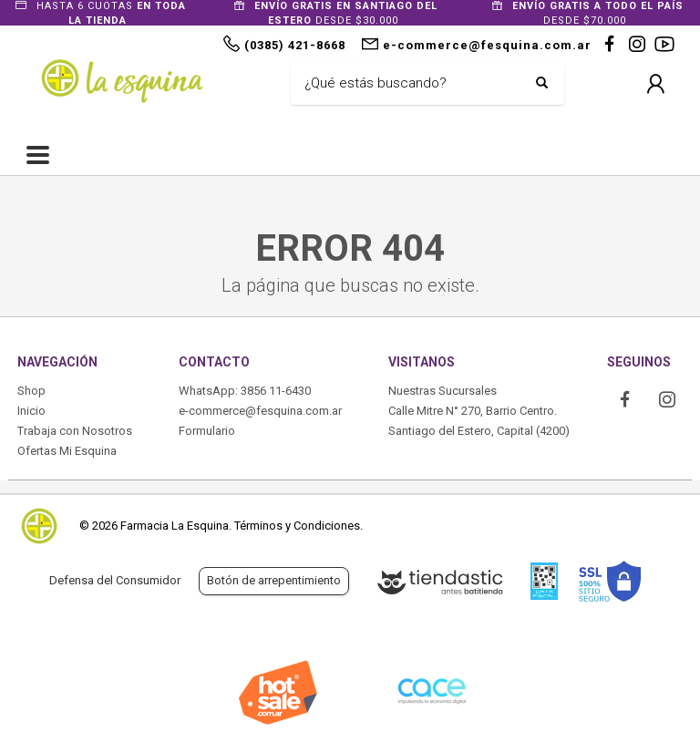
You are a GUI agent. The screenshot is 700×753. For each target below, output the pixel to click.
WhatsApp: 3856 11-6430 (245, 391)
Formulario (207, 431)
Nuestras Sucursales (443, 391)
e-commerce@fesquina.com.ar (260, 411)
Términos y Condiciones (297, 526)
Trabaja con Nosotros (75, 431)
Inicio (31, 411)
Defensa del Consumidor (115, 580)
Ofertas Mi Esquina (67, 451)
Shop (31, 391)
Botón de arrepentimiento (274, 580)
